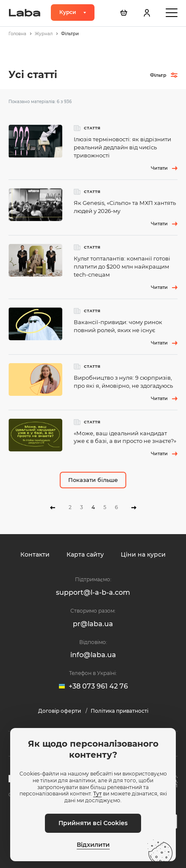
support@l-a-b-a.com (93, 592)
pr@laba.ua (93, 624)
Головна (17, 34)
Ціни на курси (143, 554)
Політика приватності (119, 711)
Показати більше (93, 480)
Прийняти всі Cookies (93, 823)
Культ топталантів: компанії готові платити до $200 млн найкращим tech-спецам (122, 266)
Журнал (44, 34)
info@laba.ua (93, 655)
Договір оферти (60, 711)
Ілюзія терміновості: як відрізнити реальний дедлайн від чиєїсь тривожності (122, 147)
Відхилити (93, 845)
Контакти (35, 554)
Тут (97, 794)
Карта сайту (85, 554)
